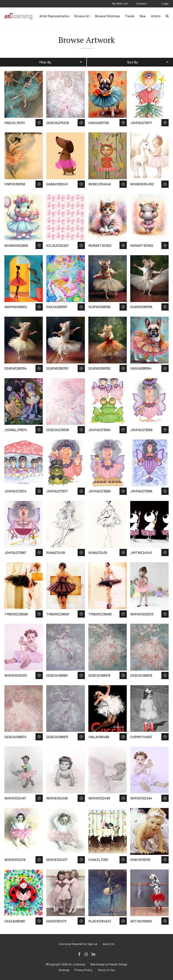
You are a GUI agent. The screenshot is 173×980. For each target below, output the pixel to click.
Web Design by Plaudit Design (109, 964)
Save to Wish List (39, 123)
